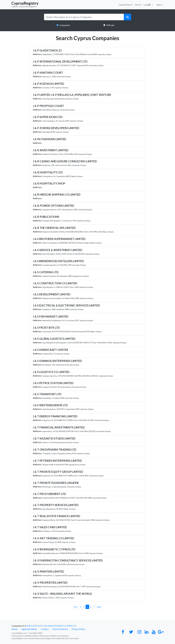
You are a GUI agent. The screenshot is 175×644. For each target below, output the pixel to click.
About (14, 629)
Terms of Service (60, 629)
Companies (65, 25)
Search (138, 5)
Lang (147, 5)
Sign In (159, 5)
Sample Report (126, 5)
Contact (45, 629)
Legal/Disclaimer (29, 629)
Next (99, 607)
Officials (110, 25)
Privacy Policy (78, 629)
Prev (76, 607)
